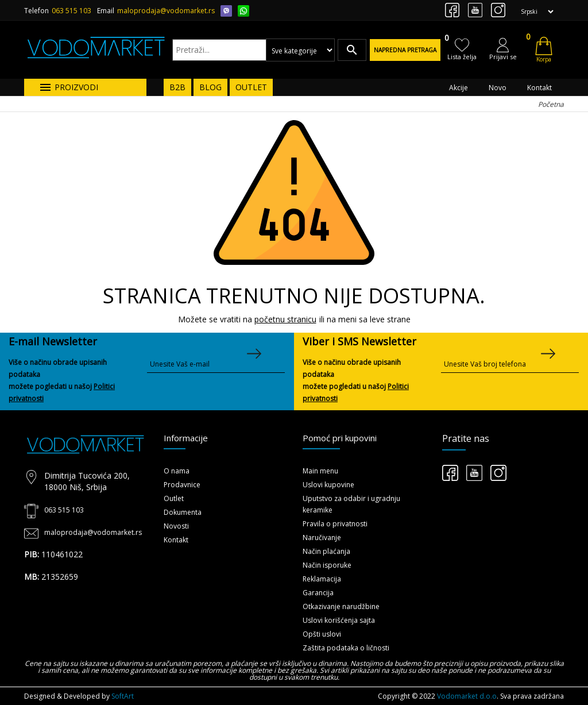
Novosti (176, 526)
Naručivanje (322, 538)
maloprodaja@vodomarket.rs (166, 11)
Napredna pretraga (405, 50)
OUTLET (251, 87)
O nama (177, 471)
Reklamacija (322, 579)
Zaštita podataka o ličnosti (346, 648)
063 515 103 (71, 11)
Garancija (318, 593)
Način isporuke (327, 565)
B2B (177, 87)
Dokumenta (183, 512)
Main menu (320, 471)
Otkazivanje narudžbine (341, 606)
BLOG (210, 87)
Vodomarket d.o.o (467, 696)
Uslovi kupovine (328, 485)
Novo (498, 88)
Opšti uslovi (322, 634)
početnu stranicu (285, 319)
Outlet (174, 498)
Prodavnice (182, 485)
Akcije (459, 88)
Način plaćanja (326, 551)
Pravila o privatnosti (335, 524)
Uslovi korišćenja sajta (339, 620)
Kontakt (539, 88)
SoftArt (123, 696)
